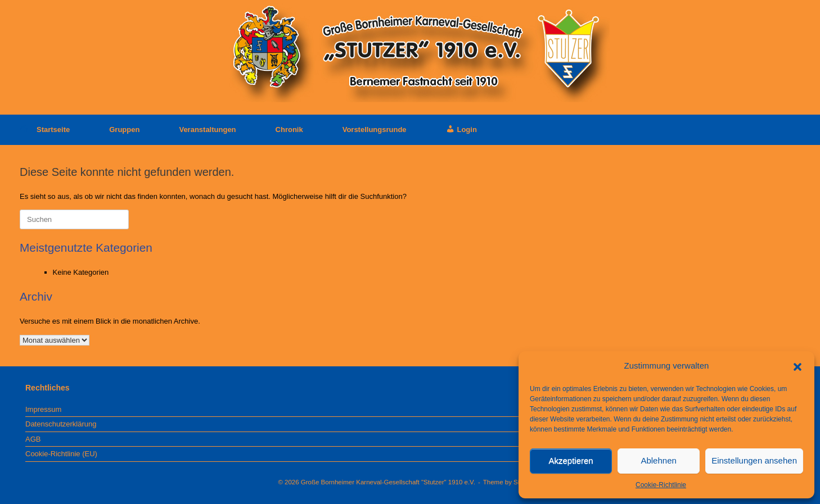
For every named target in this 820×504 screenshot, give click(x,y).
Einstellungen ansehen (754, 460)
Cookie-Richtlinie (661, 485)
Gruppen (124, 130)
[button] (798, 366)
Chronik (289, 130)
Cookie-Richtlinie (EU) (61, 454)
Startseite (45, 130)
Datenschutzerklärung (61, 424)
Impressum (43, 409)
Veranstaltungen (207, 130)
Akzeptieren (571, 460)
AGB (33, 439)
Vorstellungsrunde (375, 130)
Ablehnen (658, 460)
